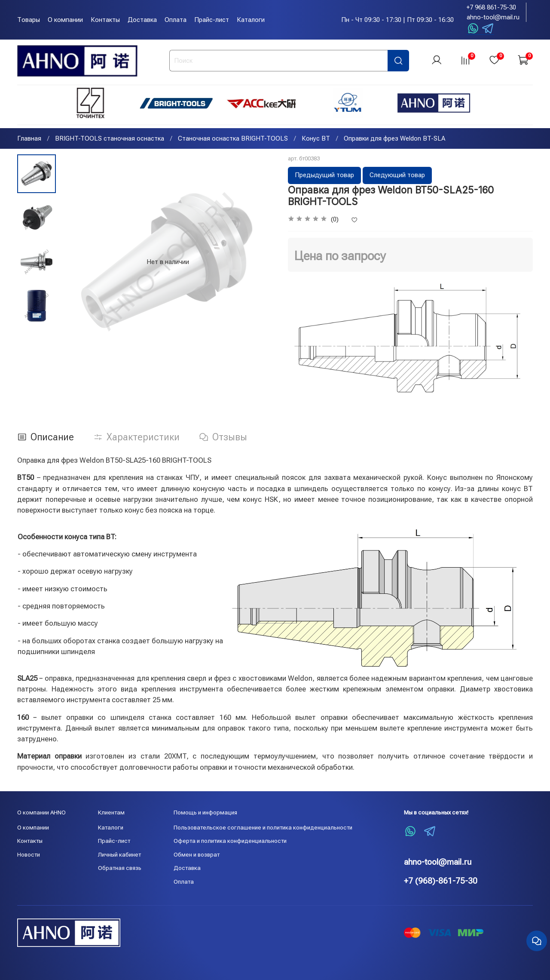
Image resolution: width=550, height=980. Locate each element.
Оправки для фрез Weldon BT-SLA (394, 139)
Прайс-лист (212, 20)
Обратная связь (120, 868)
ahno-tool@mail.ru (493, 17)
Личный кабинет (119, 854)
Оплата (176, 20)
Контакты (105, 20)
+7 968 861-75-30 (491, 7)
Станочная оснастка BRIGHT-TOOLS (233, 139)
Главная (29, 139)
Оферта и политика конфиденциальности (230, 841)
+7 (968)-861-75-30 (441, 881)
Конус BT (316, 139)
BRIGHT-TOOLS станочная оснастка (110, 139)
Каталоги (251, 20)
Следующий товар (397, 176)
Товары (29, 20)
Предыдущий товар (324, 176)
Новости (29, 854)
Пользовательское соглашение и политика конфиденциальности (263, 827)
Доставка (142, 20)
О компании (65, 20)
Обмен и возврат (197, 854)
